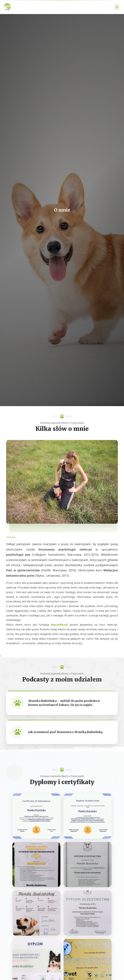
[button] (117, 7)
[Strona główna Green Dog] (7, 7)
